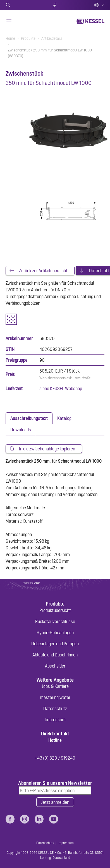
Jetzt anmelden (55, 802)
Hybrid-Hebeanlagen (55, 633)
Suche (22, 5)
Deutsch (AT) (99, 5)
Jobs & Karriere (55, 686)
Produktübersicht (55, 610)
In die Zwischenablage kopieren (47, 449)
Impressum (55, 720)
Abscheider (55, 666)
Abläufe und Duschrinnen (55, 655)
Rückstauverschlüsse (55, 621)
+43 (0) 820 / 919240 (55, 758)
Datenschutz (55, 708)
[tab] (29, 418)
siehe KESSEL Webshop (61, 388)
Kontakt (55, 5)
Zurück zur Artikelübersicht (43, 271)
